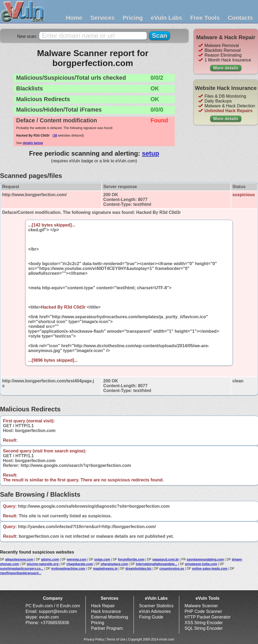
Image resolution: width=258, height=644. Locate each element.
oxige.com (102, 559)
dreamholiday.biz (139, 569)
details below (33, 143)
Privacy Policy (94, 639)
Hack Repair (103, 606)
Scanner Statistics (156, 606)
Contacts (240, 18)
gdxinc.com (50, 559)
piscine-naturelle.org (43, 564)
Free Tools (205, 18)
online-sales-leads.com (210, 569)
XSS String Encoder (204, 623)
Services (103, 18)
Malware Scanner (201, 606)
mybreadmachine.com (68, 569)
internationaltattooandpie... (156, 564)
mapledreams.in (105, 569)
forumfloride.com (131, 559)
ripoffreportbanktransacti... (21, 573)
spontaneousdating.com (205, 559)
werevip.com (77, 559)
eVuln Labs (166, 18)
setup (150, 153)
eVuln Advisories (155, 611)
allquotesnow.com (19, 559)
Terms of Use (116, 639)
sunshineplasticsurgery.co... (22, 569)
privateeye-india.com (201, 564)
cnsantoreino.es (172, 569)
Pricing (133, 18)
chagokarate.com (80, 564)
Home (74, 18)
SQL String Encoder (204, 628)
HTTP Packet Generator (208, 617)
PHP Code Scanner (203, 611)
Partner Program (107, 628)
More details (226, 68)
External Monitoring (110, 617)
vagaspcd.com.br (166, 559)
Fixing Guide (151, 617)
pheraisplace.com (114, 564)
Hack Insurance (106, 611)
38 (55, 136)
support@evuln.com (58, 611)
